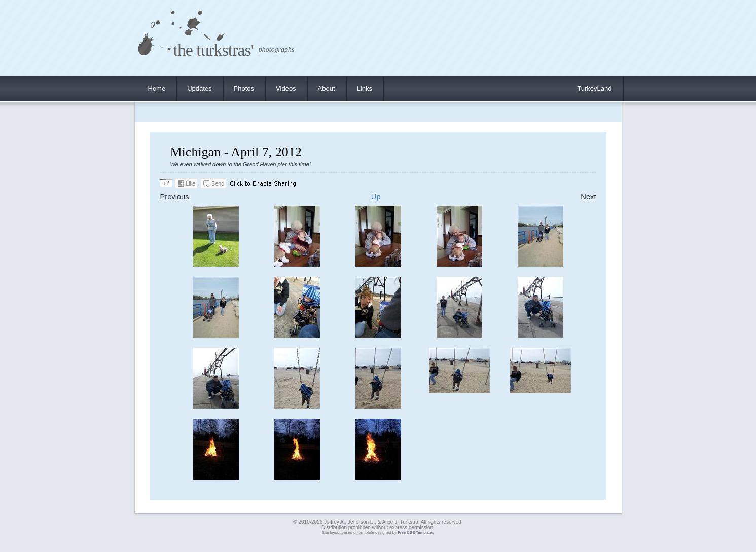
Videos (286, 88)
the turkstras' (213, 50)
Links (365, 88)
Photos (244, 88)
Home (157, 88)
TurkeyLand (594, 88)
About (327, 88)
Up (376, 197)
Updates (199, 88)
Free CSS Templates (416, 532)
